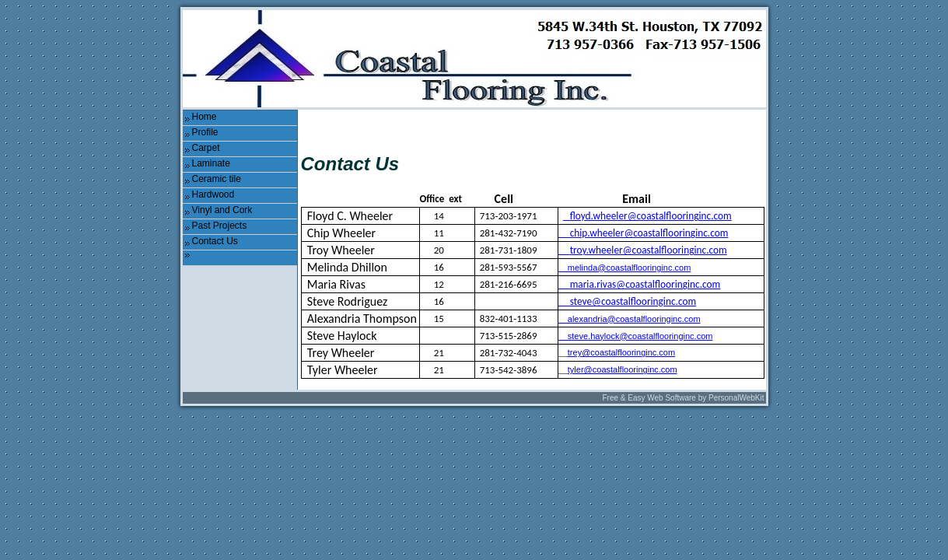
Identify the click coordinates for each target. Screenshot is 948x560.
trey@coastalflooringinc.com (621, 352)
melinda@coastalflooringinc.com (625, 268)
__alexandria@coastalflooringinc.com (630, 319)
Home (205, 117)
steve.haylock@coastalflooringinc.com (636, 336)
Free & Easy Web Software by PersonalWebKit (683, 398)
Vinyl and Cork (222, 210)
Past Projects (220, 226)
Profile (205, 132)
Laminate (211, 163)
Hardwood (213, 194)
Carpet (206, 148)
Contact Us (215, 241)
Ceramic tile (217, 179)
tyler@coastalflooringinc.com (623, 369)
